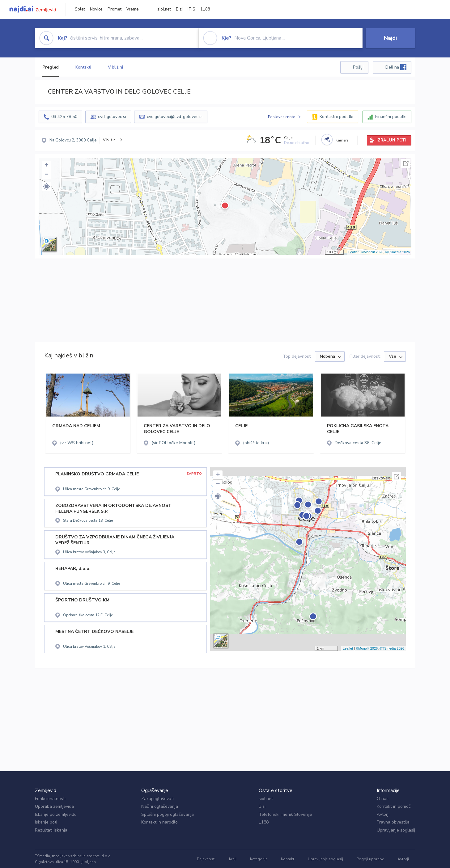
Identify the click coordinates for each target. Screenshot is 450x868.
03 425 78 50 (64, 117)
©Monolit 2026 (372, 252)
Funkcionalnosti (50, 799)
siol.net (164, 9)
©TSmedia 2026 (397, 252)
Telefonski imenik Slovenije (285, 814)
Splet (80, 9)
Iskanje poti (46, 822)
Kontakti (83, 67)
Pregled (51, 67)
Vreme (133, 9)
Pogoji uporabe (370, 859)
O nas (383, 799)
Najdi (390, 38)
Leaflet (353, 252)
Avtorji (383, 814)
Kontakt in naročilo (159, 822)
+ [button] (47, 166)
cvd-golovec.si (112, 117)
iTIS (191, 9)
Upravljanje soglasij (396, 830)
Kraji (233, 859)
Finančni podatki (391, 117)
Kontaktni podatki (336, 117)
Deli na (396, 67)
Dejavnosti (206, 859)
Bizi (179, 9)
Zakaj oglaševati (157, 799)
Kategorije (259, 859)
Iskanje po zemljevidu (56, 814)
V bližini (115, 67)
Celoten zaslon (406, 163)
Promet (115, 9)
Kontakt (288, 859)
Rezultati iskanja (51, 830)
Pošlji (358, 67)
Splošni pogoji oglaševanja (168, 814)
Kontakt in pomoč (394, 806)
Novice (96, 9)
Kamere (342, 140)
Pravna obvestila (393, 822)
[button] (46, 187)
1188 (205, 9)
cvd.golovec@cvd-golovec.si (175, 117)
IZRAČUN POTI (391, 140)
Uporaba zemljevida (54, 806)
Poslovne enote (281, 117)
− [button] (47, 175)
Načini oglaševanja (160, 806)
